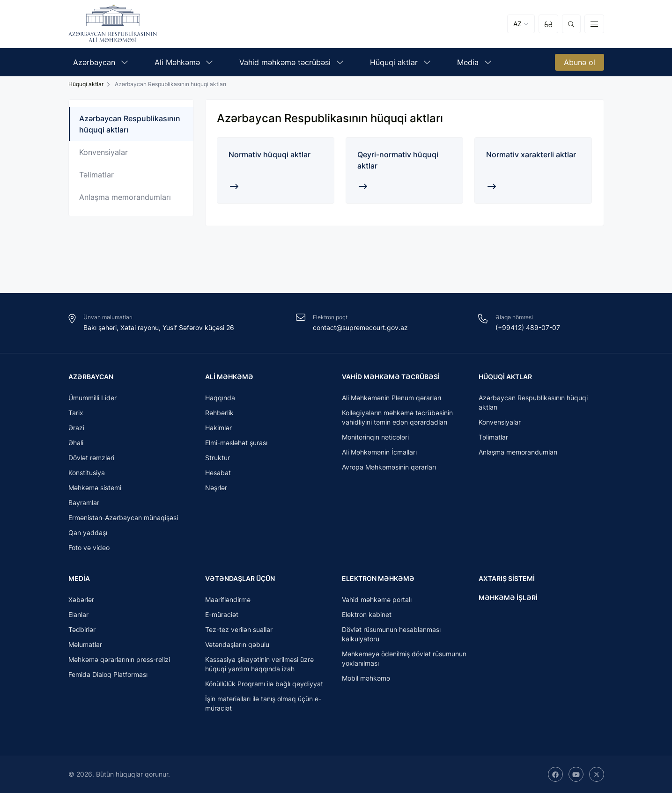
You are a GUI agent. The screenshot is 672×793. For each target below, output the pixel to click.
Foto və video (89, 547)
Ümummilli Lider (92, 397)
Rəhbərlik (219, 412)
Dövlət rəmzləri (91, 457)
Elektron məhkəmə (378, 578)
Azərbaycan (91, 376)
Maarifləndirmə (228, 599)
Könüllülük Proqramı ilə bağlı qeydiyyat (264, 684)
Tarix (76, 412)
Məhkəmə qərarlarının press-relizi (119, 659)
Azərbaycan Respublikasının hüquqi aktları (130, 124)
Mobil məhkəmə (366, 678)
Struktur (218, 457)
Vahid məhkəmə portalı (377, 599)
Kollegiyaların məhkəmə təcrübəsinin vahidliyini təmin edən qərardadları (397, 417)
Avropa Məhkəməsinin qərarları (389, 466)
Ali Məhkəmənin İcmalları (379, 452)
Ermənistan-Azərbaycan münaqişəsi (123, 517)
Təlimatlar (96, 175)
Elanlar (78, 614)
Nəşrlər (216, 487)
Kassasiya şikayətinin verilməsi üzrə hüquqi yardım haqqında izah (259, 664)
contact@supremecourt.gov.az (360, 327)
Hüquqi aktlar (86, 84)
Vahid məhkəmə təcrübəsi (391, 376)
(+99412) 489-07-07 (528, 327)
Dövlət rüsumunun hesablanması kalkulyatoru (391, 634)
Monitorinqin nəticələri (375, 437)
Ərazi (76, 427)
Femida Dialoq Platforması (108, 674)
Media (79, 578)
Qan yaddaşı (88, 532)
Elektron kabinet (367, 614)
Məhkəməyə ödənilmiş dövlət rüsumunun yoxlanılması (404, 658)
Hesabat (218, 472)
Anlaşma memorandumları (125, 197)
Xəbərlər (81, 599)
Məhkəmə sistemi (95, 487)
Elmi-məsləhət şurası (236, 442)
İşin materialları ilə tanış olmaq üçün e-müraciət (263, 703)
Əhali (76, 442)
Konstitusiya (87, 472)
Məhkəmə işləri (508, 597)
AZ (517, 24)
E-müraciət (222, 614)
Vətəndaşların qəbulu (237, 644)
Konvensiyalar (103, 152)
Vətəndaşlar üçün (240, 578)
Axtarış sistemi (507, 578)
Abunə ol (580, 63)
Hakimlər (218, 427)
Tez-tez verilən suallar (239, 629)
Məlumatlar (85, 644)
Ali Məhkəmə (229, 376)
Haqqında (220, 397)
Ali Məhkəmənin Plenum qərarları (391, 397)
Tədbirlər (82, 629)
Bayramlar (84, 502)
